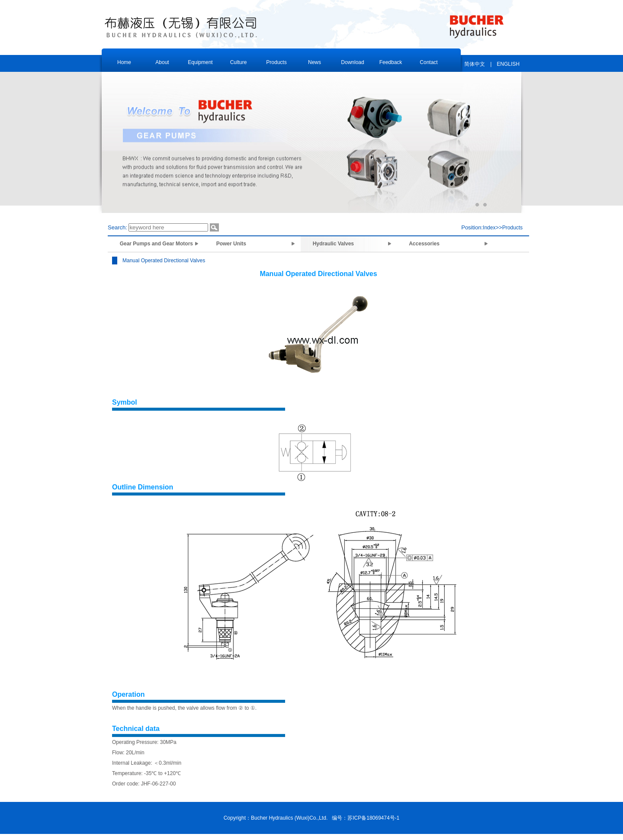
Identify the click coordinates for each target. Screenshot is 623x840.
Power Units (253, 244)
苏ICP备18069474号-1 (373, 818)
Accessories (446, 244)
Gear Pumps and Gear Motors (156, 244)
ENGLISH (508, 64)
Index (489, 228)
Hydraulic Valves (349, 244)
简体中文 (475, 64)
